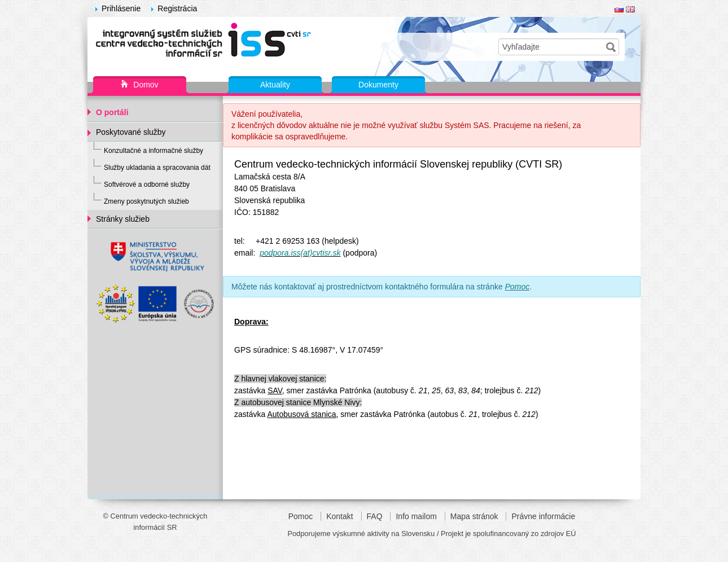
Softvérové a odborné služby (147, 185)
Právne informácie (543, 516)
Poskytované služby (131, 132)
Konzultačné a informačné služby (154, 151)
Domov (139, 85)
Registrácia (177, 8)
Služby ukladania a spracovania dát (157, 168)
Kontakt (339, 516)
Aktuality (275, 85)
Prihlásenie (121, 8)
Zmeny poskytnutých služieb (146, 201)
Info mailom (416, 516)
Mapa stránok (474, 516)
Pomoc (301, 516)
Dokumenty (378, 85)
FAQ (375, 516)
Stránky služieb (123, 219)
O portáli (112, 112)
